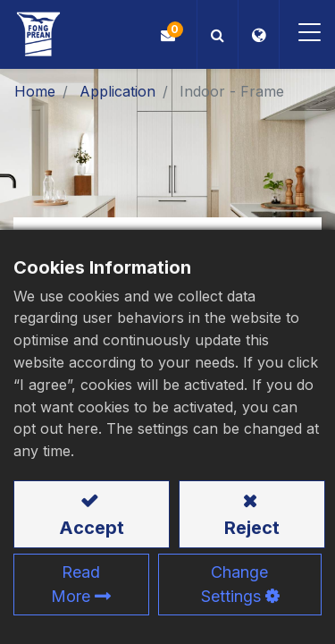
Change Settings (235, 584)
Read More (75, 584)
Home (35, 91)
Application (117, 91)
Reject (252, 528)
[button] (218, 34)
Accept (92, 528)
